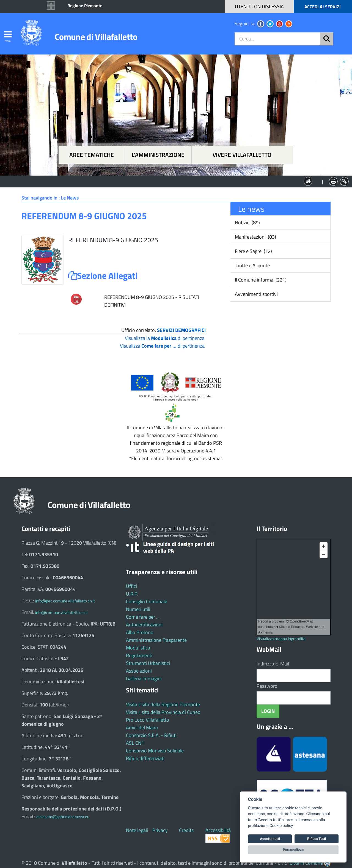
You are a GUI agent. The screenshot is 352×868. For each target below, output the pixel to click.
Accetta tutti (270, 839)
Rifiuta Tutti (317, 839)
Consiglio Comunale (147, 601)
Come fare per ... (143, 617)
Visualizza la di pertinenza (165, 338)
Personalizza (293, 850)
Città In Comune (306, 863)
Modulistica (138, 648)
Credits (186, 830)
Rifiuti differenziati (145, 758)
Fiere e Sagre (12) (253, 251)
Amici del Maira (142, 728)
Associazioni (139, 671)
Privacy (160, 830)
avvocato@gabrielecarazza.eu (63, 817)
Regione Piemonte (85, 6)
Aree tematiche (92, 155)
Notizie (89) (247, 223)
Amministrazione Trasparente (156, 640)
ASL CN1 (135, 743)
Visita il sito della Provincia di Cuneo (163, 712)
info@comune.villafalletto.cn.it (61, 612)
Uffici (131, 586)
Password (267, 686)
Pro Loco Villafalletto (148, 720)
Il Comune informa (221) (260, 280)
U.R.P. (132, 594)
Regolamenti (139, 655)
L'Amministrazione (172, 181)
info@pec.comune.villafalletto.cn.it (65, 601)
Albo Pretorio (140, 632)
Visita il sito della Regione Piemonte (163, 704)
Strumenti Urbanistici (148, 663)
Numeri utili (138, 609)
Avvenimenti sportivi (256, 294)
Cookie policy (281, 826)
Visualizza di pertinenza (162, 346)
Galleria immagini (144, 679)
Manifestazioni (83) (255, 237)
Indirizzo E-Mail (273, 664)
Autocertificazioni (144, 625)
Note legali (137, 830)
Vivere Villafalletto (242, 155)
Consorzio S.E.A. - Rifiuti (151, 735)
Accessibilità (218, 830)
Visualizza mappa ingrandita (281, 639)
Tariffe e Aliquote (252, 265)
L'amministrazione (158, 155)
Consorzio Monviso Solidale (155, 751)
